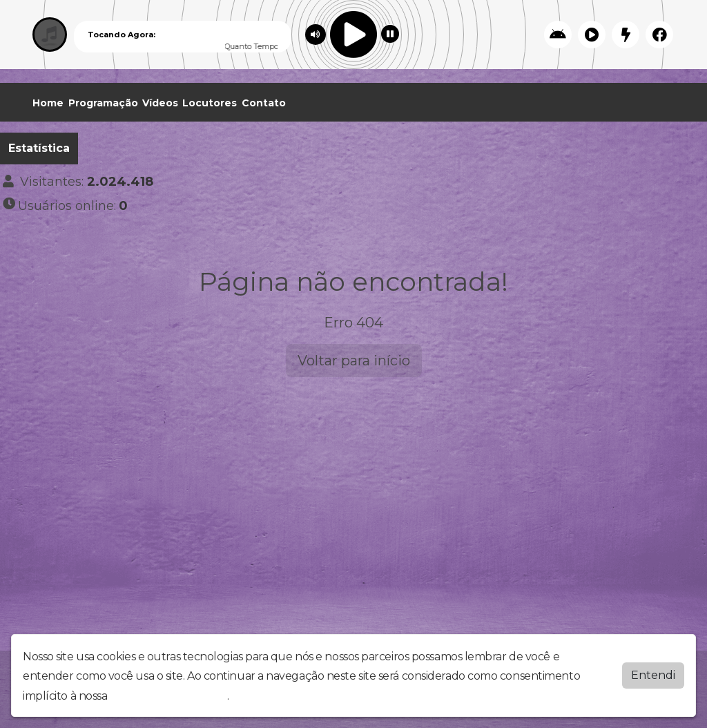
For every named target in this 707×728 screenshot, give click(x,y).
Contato (264, 103)
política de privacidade (168, 696)
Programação (103, 103)
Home (48, 103)
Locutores (210, 103)
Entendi (653, 674)
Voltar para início (354, 361)
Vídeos (160, 103)
